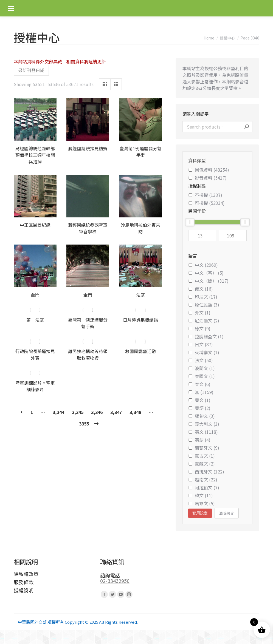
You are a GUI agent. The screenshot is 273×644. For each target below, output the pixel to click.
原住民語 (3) (204, 305)
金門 (35, 295)
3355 (84, 424)
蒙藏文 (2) (202, 464)
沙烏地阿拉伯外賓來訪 (140, 228)
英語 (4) (199, 440)
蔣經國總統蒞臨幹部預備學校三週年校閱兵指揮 (35, 155)
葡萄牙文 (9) (204, 448)
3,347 (116, 412)
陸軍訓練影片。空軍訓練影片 (35, 386)
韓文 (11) (201, 495)
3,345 (78, 412)
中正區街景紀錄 (35, 225)
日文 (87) (201, 344)
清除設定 (227, 513)
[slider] (190, 222)
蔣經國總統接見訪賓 (88, 148)
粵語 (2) (199, 408)
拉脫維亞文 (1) (206, 336)
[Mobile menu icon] (11, 8)
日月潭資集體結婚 (140, 320)
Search (247, 127)
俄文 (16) (201, 289)
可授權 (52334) (206, 203)
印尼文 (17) (203, 297)
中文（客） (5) (206, 273)
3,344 (58, 412)
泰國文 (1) (202, 376)
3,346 (97, 412)
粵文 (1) (199, 400)
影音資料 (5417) (207, 178)
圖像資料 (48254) (209, 170)
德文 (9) (199, 328)
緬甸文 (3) (202, 416)
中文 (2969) (203, 265)
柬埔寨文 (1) (204, 352)
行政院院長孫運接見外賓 (35, 354)
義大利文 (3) (204, 424)
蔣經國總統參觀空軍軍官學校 (88, 228)
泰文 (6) (199, 384)
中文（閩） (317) (208, 281)
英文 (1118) (203, 432)
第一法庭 (35, 320)
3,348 (135, 412)
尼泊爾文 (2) (204, 320)
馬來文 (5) (202, 503)
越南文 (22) (203, 480)
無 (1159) (201, 392)
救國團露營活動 (140, 351)
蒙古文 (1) (202, 456)
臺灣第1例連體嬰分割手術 (141, 152)
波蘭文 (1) (202, 368)
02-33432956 (115, 581)
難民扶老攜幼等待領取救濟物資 (88, 354)
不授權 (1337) (205, 195)
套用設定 (200, 513)
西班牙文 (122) (206, 472)
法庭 (140, 295)
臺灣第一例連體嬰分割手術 (88, 323)
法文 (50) (201, 360)
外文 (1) (199, 313)
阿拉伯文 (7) (204, 487)
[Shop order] (31, 70)
